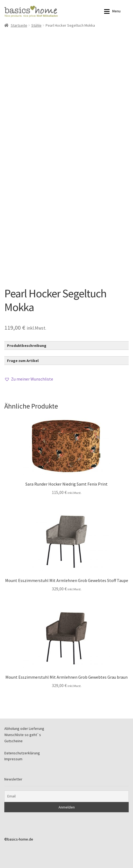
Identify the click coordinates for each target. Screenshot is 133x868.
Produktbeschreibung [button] (27, 346)
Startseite (19, 25)
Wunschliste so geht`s (23, 735)
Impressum (13, 759)
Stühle (36, 25)
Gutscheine (13, 741)
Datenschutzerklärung (22, 753)
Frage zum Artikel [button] (23, 361)
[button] (29, 379)
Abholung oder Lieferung (24, 728)
